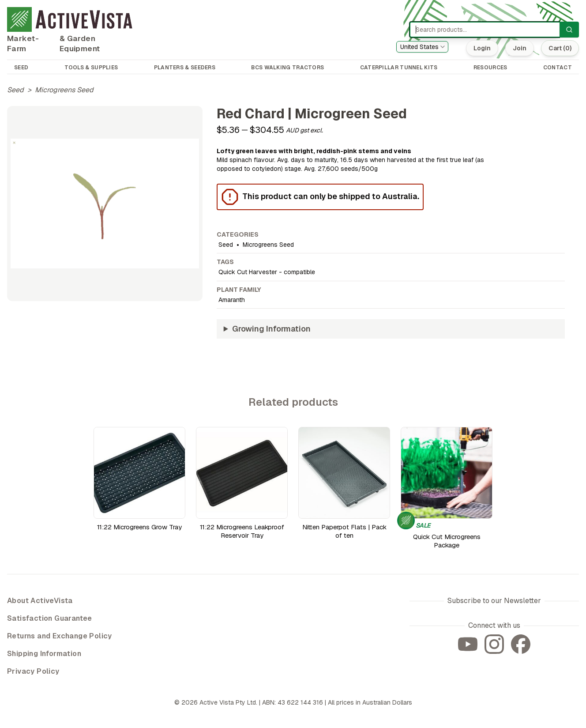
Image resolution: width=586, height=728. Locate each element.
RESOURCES (490, 68)
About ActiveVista (40, 601)
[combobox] (422, 47)
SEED (21, 68)
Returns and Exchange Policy (60, 636)
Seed (15, 90)
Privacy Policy (33, 671)
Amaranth (232, 300)
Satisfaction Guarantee (50, 618)
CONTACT (558, 68)
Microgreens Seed (64, 90)
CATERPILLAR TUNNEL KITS (399, 68)
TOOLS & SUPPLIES (91, 68)
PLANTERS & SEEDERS (185, 68)
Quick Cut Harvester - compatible (267, 272)
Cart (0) (560, 48)
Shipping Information (44, 654)
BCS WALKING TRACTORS (287, 68)
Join (520, 48)
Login (482, 48)
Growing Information (271, 329)
